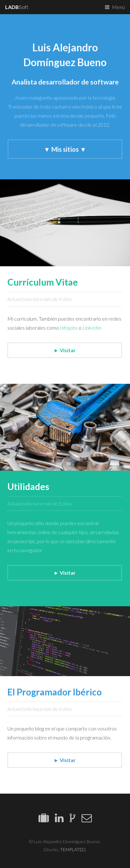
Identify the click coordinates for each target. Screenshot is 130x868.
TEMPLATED (73, 849)
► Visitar (65, 350)
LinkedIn (92, 328)
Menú (118, 7)
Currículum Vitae (43, 282)
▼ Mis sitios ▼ (65, 149)
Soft (17, 7)
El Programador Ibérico (55, 692)
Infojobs (69, 328)
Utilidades (28, 486)
